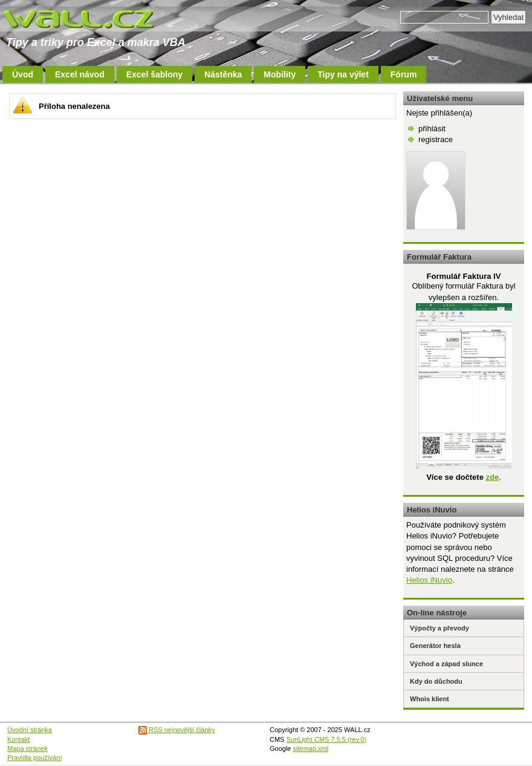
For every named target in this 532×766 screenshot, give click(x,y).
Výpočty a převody (440, 628)
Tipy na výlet (343, 74)
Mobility (280, 74)
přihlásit (432, 129)
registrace (436, 139)
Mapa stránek (28, 748)
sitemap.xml (311, 748)
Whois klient (430, 699)
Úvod (23, 74)
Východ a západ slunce (446, 664)
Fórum (404, 74)
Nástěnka (223, 74)
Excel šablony (154, 74)
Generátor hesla (435, 646)
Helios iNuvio (429, 580)
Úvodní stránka (30, 730)
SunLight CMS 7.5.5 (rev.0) (326, 739)
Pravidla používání (35, 758)
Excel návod (80, 74)
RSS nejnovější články (177, 730)
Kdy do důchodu (436, 681)
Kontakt (18, 739)
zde (492, 477)
